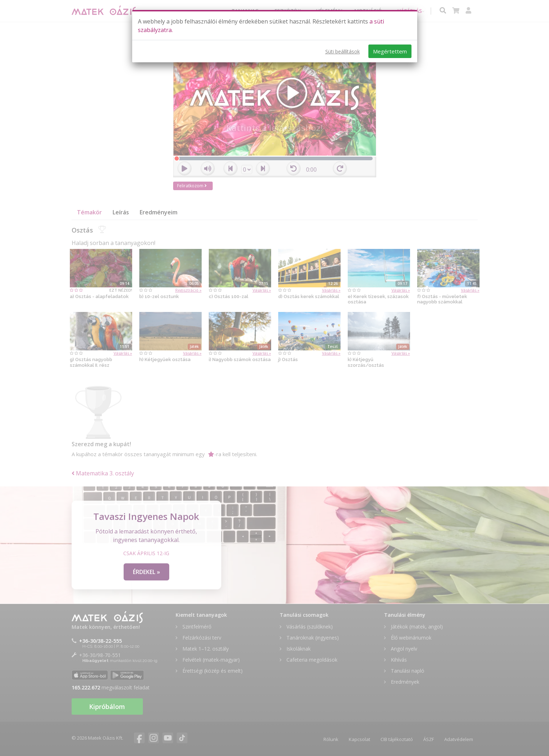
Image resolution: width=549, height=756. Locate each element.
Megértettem (390, 51)
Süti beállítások (343, 51)
